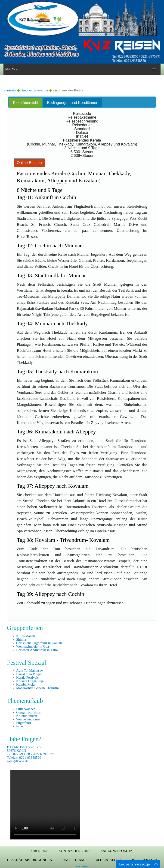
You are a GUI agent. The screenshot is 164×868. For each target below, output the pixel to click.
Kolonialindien (27, 716)
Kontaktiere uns (74, 851)
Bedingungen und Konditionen (73, 103)
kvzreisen (82, 866)
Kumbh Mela (25, 684)
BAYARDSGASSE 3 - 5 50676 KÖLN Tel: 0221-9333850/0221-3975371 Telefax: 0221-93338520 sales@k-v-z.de (31, 754)
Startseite (10, 90)
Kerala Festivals (27, 678)
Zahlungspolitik (117, 851)
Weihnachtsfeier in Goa (32, 646)
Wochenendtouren (29, 719)
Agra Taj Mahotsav (29, 671)
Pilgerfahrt (24, 723)
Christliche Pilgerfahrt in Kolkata (39, 643)
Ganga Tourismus (28, 712)
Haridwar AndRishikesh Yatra (37, 650)
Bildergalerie (108, 860)
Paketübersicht (26, 103)
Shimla (21, 639)
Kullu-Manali (26, 636)
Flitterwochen (26, 709)
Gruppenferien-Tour (34, 90)
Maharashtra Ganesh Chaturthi (37, 688)
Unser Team (73, 860)
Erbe (19, 726)
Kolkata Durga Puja (30, 681)
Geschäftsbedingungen (29, 860)
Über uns (40, 851)
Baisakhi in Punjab (29, 674)
